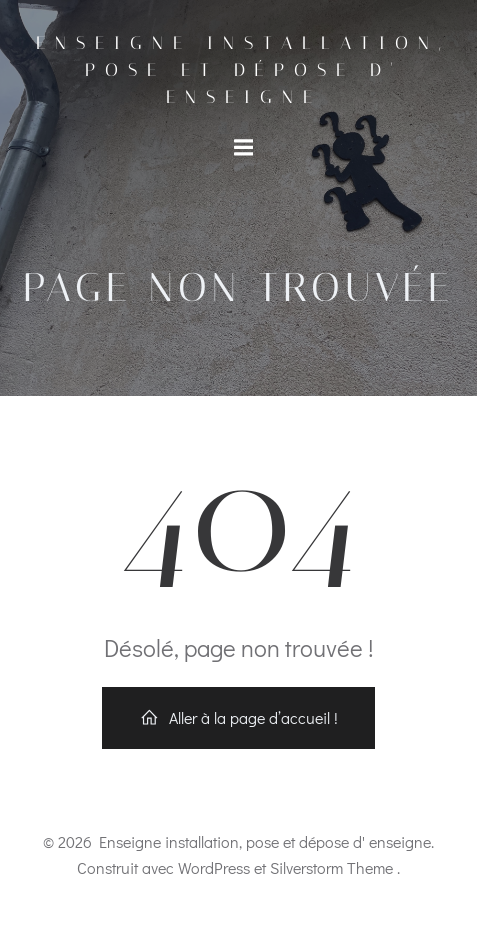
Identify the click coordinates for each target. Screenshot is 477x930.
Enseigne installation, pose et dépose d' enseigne (243, 70)
